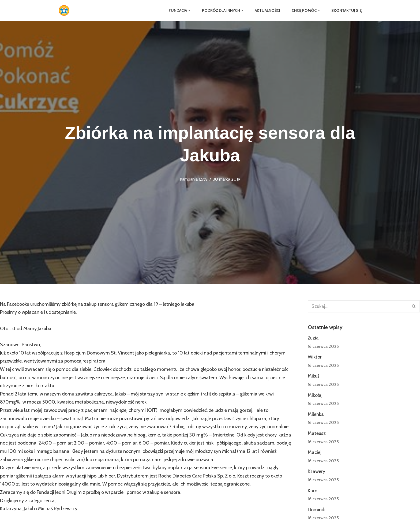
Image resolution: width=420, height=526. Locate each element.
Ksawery (316, 471)
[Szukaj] (358, 306)
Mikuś (314, 376)
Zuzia (313, 338)
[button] (189, 10)
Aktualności (267, 10)
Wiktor (315, 357)
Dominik (316, 510)
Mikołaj (315, 395)
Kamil (314, 491)
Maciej (315, 452)
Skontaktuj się (346, 10)
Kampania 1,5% (194, 179)
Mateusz (317, 433)
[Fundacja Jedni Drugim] (65, 10)
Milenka (316, 414)
